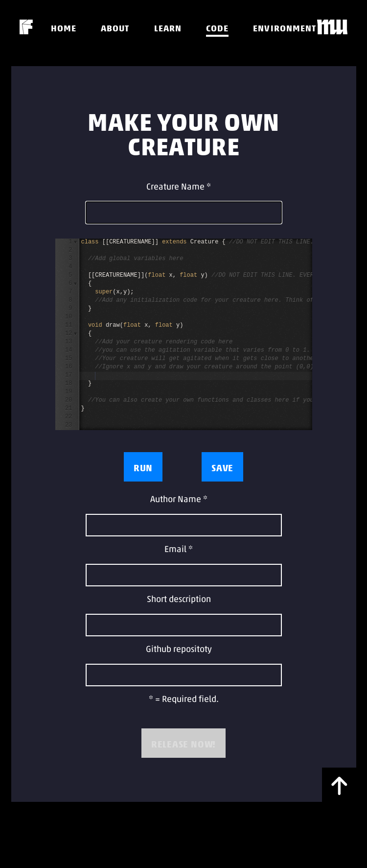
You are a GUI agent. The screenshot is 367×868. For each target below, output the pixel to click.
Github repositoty (179, 650)
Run (143, 468)
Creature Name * (179, 187)
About (115, 28)
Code (217, 28)
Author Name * (179, 500)
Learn (168, 28)
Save (222, 468)
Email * (179, 550)
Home (64, 28)
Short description (179, 600)
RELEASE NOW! (183, 744)
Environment (285, 28)
